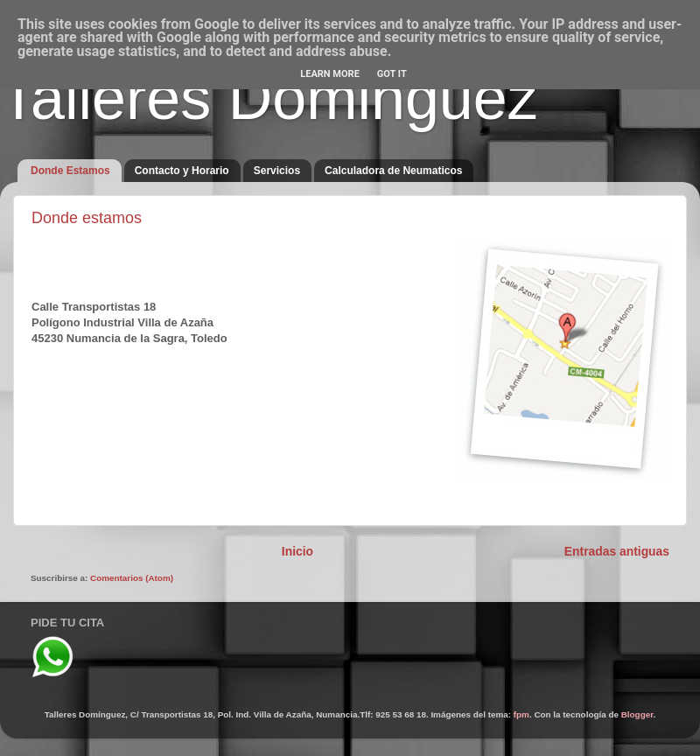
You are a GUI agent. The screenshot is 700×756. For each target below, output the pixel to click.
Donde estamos (87, 218)
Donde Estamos (70, 171)
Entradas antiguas (617, 551)
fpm (521, 714)
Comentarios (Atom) (132, 578)
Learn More (330, 74)
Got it (392, 74)
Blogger (637, 714)
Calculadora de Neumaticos (393, 171)
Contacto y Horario (182, 171)
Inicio (297, 551)
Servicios (277, 171)
